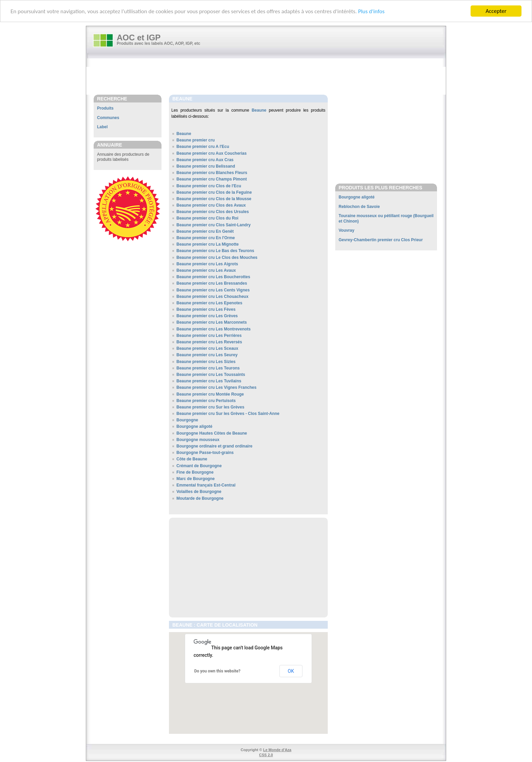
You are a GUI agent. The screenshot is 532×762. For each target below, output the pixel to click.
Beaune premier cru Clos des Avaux (211, 205)
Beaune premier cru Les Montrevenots (214, 329)
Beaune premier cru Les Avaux (206, 270)
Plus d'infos (371, 11)
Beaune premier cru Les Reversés (209, 342)
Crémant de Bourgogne (199, 466)
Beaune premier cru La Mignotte (207, 244)
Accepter (496, 11)
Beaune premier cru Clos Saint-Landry (214, 225)
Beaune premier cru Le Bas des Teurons (215, 251)
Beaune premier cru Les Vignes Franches (216, 387)
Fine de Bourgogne (195, 472)
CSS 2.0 (266, 755)
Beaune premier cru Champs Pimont (212, 179)
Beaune (259, 110)
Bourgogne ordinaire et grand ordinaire (214, 446)
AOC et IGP (139, 37)
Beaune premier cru (196, 140)
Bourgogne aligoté (194, 426)
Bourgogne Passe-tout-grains (205, 453)
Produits (105, 108)
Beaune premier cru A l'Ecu (203, 147)
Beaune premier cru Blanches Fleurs (212, 173)
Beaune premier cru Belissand (206, 166)
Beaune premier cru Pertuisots (206, 401)
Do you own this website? (217, 671)
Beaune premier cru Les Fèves (206, 309)
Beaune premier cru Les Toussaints (211, 375)
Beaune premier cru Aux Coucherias (212, 153)
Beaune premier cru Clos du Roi (207, 218)
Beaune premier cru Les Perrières (209, 336)
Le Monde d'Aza (277, 750)
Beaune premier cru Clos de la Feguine (214, 192)
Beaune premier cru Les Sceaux (207, 348)
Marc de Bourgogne (196, 479)
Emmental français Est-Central (206, 485)
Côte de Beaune (192, 459)
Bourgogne (187, 420)
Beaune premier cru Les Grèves (207, 316)
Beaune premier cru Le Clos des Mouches (217, 258)
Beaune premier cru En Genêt (205, 231)
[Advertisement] (269, 77)
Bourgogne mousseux (198, 440)
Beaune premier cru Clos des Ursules (213, 212)
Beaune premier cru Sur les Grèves (210, 407)
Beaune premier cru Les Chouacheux (212, 297)
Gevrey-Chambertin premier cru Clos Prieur (381, 240)
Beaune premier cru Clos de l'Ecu (209, 186)
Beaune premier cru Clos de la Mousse (214, 199)
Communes (108, 118)
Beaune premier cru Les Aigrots (207, 264)
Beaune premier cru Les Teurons (208, 368)
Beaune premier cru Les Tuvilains (209, 381)
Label (102, 127)
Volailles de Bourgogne (199, 492)
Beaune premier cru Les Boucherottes (213, 277)
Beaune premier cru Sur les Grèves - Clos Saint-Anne (228, 414)
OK (291, 671)
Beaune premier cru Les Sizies (206, 362)
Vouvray (346, 230)
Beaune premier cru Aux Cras (205, 160)
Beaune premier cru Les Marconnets (212, 322)
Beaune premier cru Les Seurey (207, 355)
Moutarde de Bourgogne (200, 498)
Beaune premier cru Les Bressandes (212, 283)
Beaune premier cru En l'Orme (206, 238)
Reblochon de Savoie (359, 207)
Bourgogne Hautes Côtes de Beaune (212, 433)
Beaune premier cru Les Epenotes (209, 303)
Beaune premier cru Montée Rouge (210, 394)
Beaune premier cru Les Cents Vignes (213, 290)
